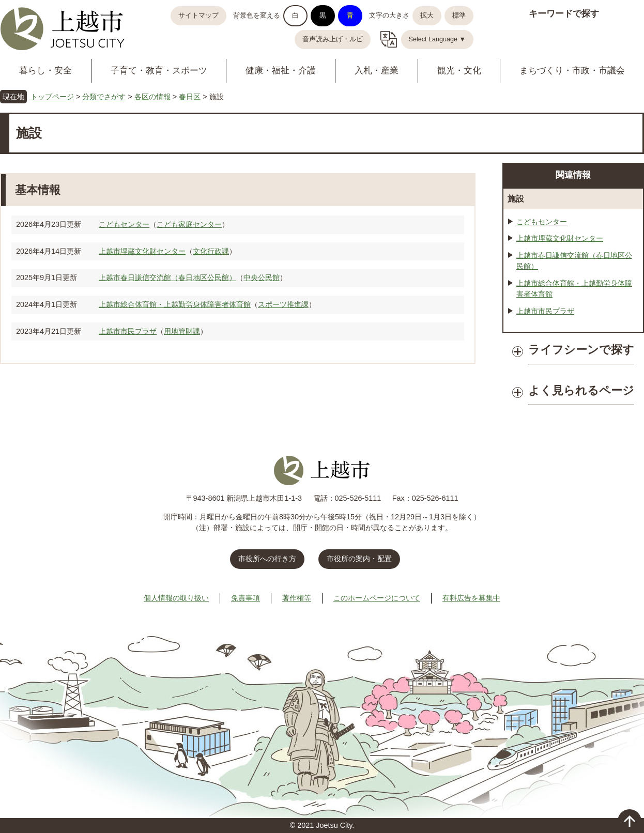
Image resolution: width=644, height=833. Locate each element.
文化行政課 (211, 251)
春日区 (190, 97)
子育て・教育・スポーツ (159, 71)
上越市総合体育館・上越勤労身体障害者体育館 (175, 304)
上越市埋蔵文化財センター (142, 251)
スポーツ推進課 (283, 304)
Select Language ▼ (438, 39)
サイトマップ (198, 16)
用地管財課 (182, 331)
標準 (459, 16)
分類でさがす (104, 97)
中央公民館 (262, 277)
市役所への (267, 559)
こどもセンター (124, 224)
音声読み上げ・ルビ (333, 39)
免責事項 (246, 598)
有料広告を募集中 (471, 598)
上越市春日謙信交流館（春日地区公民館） (167, 277)
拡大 (427, 16)
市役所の (359, 559)
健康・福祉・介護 (281, 71)
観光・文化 (459, 71)
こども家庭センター (189, 224)
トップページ (52, 97)
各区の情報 (152, 97)
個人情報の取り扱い (176, 598)
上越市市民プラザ (128, 331)
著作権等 (297, 598)
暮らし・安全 (45, 71)
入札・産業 (377, 71)
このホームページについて (377, 598)
